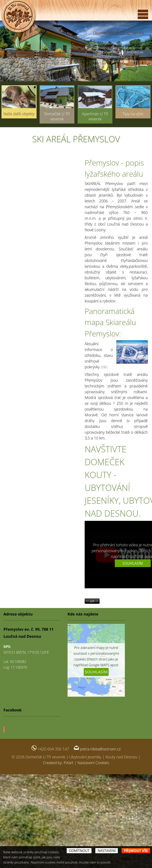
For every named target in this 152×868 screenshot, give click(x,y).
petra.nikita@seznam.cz (100, 749)
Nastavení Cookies (93, 763)
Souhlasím (133, 563)
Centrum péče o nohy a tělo (35, 729)
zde (104, 367)
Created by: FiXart (58, 763)
